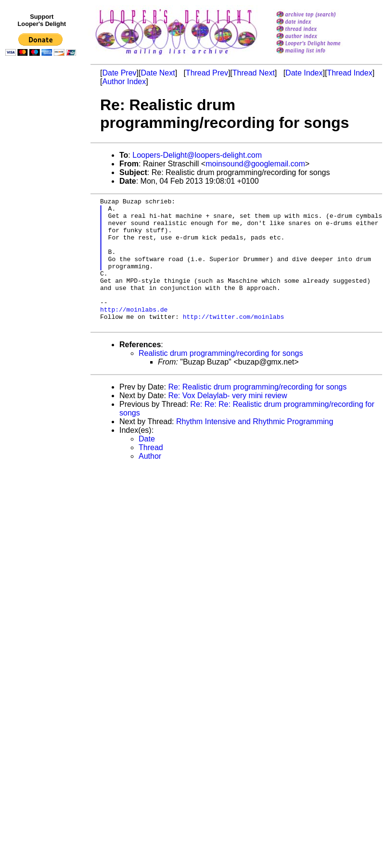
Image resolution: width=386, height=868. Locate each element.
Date (147, 465)
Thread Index (349, 73)
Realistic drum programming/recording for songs (221, 379)
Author (150, 482)
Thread (151, 473)
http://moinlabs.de (134, 332)
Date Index (304, 73)
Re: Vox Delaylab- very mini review (227, 421)
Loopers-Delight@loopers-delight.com (197, 155)
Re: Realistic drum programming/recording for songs (257, 413)
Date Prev (119, 73)
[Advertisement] (42, 258)
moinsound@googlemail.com (255, 164)
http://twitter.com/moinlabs (234, 341)
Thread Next (254, 73)
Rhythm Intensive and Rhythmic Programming (255, 447)
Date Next (158, 73)
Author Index (124, 82)
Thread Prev (207, 73)
